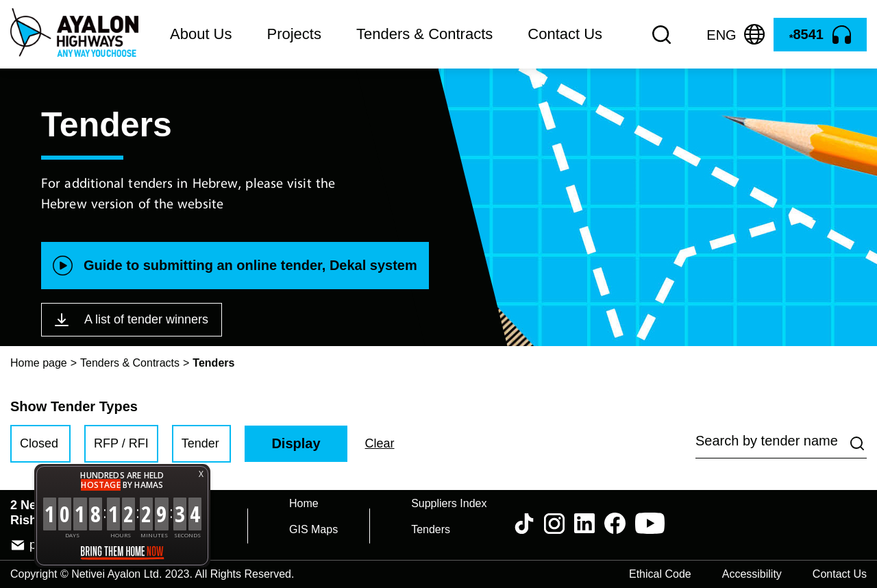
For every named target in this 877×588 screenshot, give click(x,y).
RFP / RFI (121, 443)
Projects (294, 34)
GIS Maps (313, 529)
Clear (380, 443)
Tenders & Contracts (424, 34)
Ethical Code (660, 574)
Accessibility (752, 574)
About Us (201, 34)
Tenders (431, 529)
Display (296, 443)
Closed (39, 443)
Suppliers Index (449, 503)
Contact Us (565, 34)
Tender (200, 443)
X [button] (201, 474)
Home (304, 503)
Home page (39, 363)
